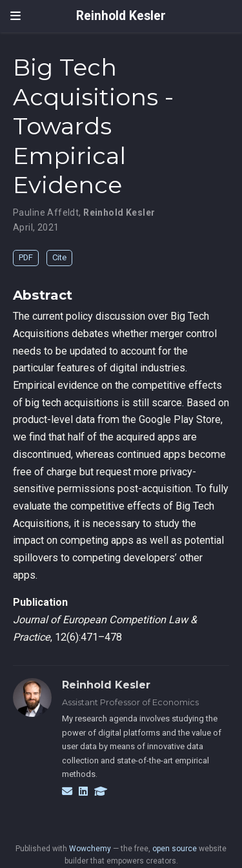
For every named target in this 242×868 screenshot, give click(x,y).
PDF (26, 257)
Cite (59, 257)
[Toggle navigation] (15, 16)
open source (175, 849)
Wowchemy (90, 849)
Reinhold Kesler (121, 16)
